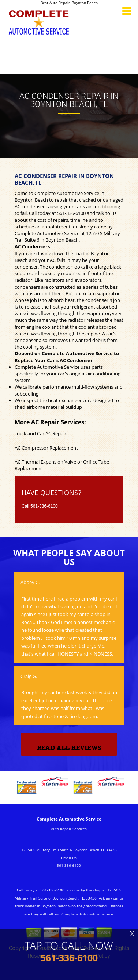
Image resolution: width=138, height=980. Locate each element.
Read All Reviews (69, 748)
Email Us (69, 858)
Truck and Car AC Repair (40, 433)
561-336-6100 (71, 213)
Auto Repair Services (69, 829)
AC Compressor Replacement (46, 448)
